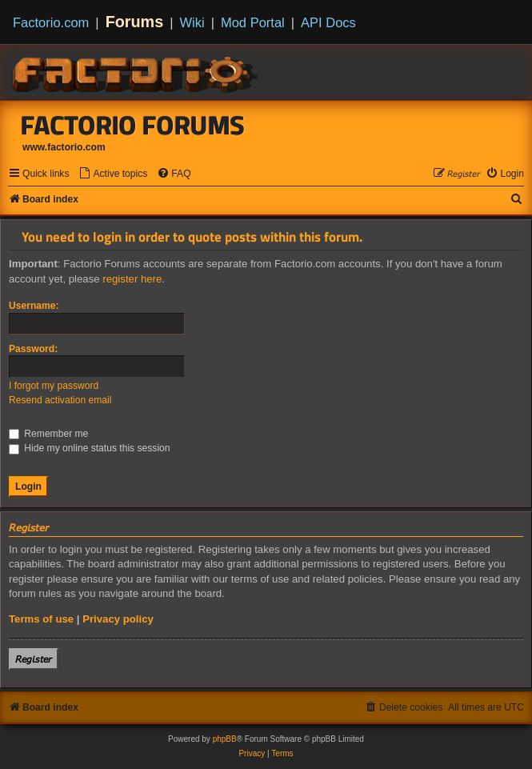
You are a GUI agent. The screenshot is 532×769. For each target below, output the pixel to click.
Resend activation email (60, 400)
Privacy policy (118, 619)
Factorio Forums (133, 125)
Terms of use (41, 619)
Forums (135, 22)
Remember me (48, 434)
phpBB (225, 739)
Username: (34, 306)
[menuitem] (113, 174)
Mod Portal (253, 22)
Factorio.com (51, 22)
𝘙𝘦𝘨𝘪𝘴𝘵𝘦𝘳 (34, 659)
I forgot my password (54, 386)
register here (132, 279)
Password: (33, 349)
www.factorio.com (64, 147)
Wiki (192, 22)
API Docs (328, 22)
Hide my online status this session (90, 448)
